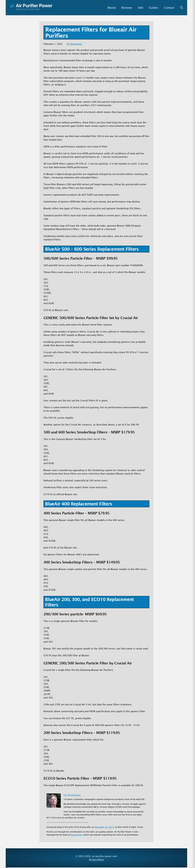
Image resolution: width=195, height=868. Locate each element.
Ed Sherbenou (74, 44)
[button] (180, 8)
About (112, 8)
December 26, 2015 (104, 827)
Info (141, 8)
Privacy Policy (96, 860)
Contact (169, 8)
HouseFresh (76, 835)
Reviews (127, 8)
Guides (154, 8)
